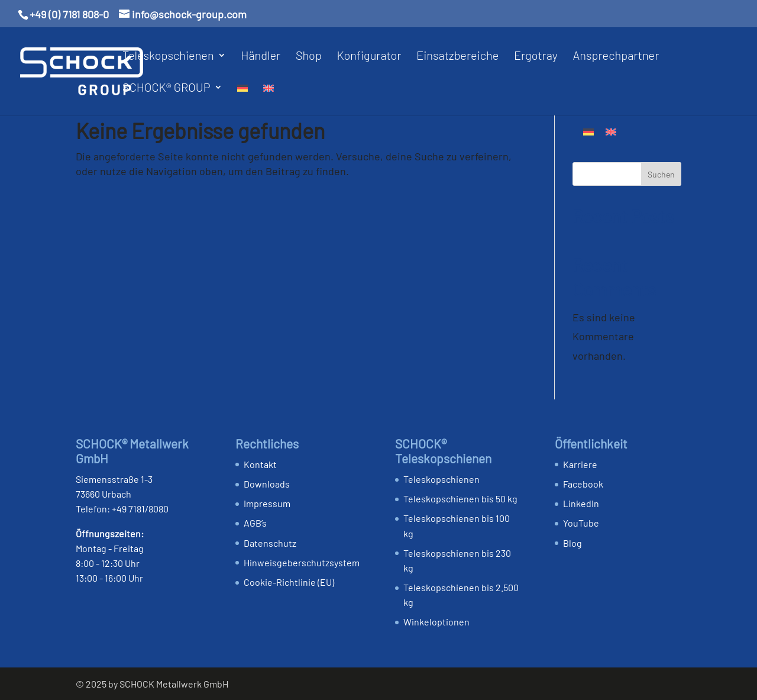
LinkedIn (581, 503)
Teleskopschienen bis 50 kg (460, 499)
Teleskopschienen (168, 57)
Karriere (580, 464)
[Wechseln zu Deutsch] (588, 131)
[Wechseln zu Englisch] (268, 99)
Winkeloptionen (436, 622)
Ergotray (536, 57)
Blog (572, 543)
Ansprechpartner (616, 57)
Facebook (583, 484)
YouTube (581, 523)
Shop (309, 57)
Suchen (661, 174)
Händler (261, 57)
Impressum (267, 503)
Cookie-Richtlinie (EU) (289, 582)
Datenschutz (270, 543)
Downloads (267, 484)
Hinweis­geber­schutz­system (302, 562)
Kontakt (260, 464)
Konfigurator (369, 57)
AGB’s (255, 523)
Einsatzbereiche (457, 57)
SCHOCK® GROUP (166, 88)
